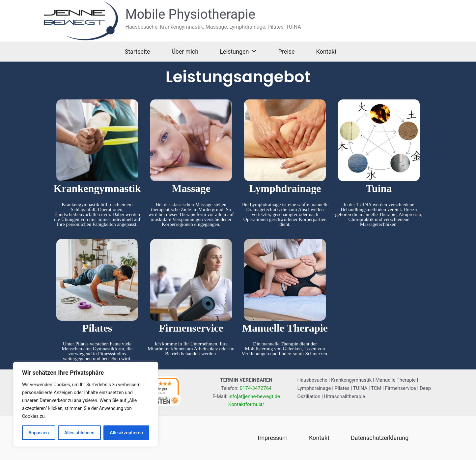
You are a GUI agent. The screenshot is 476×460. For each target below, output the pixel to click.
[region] (86, 404)
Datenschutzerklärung (380, 438)
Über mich (185, 52)
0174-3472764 (256, 388)
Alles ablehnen (79, 433)
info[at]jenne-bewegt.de (254, 396)
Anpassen (39, 433)
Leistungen (238, 52)
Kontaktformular (246, 404)
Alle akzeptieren (126, 433)
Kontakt (326, 52)
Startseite (137, 52)
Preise (287, 52)
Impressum (273, 438)
